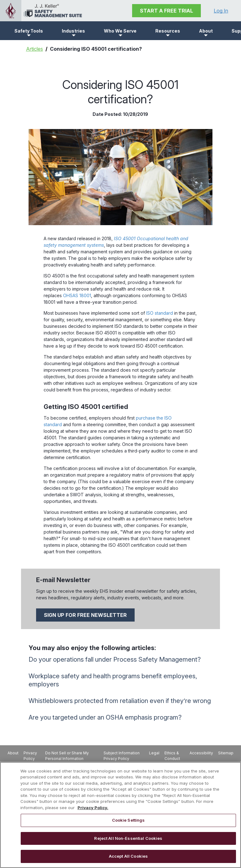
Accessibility (201, 753)
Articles (35, 49)
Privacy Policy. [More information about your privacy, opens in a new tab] (93, 808)
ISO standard (160, 313)
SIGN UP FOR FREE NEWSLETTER (85, 615)
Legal (154, 753)
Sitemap (226, 753)
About (13, 753)
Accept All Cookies (128, 856)
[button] (29, 31)
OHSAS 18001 (77, 295)
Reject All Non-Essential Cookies (128, 838)
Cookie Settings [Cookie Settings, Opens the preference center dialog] (129, 820)
